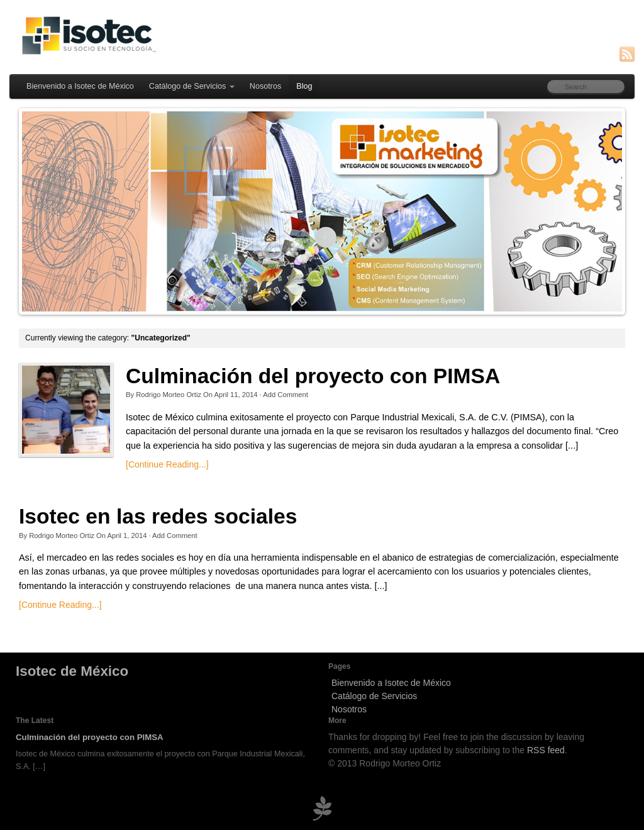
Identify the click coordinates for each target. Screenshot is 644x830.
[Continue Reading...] (167, 464)
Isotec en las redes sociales (158, 516)
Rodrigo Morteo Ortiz (169, 395)
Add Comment (286, 395)
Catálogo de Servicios (192, 86)
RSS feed (546, 750)
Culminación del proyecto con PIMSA (313, 376)
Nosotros (265, 86)
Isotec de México (72, 671)
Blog (304, 86)
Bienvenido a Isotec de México (80, 86)
